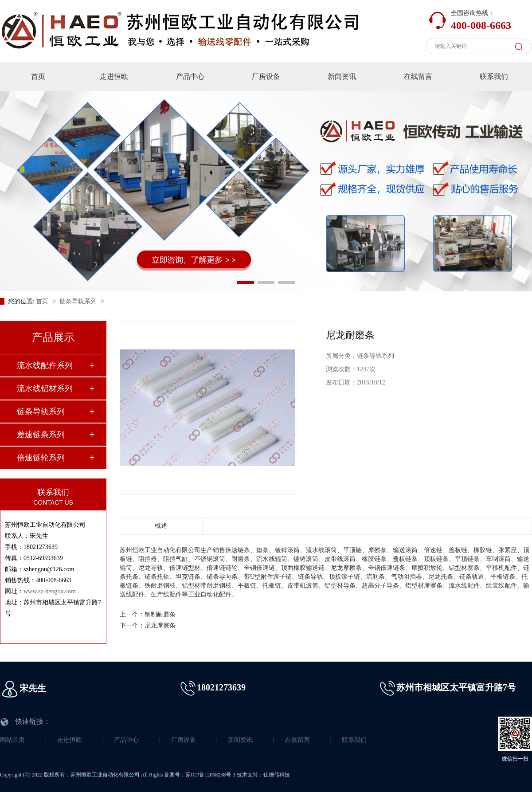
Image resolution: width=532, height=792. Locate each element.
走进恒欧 (114, 76)
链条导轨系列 (79, 301)
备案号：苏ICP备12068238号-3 (200, 775)
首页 (38, 76)
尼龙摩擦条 (160, 625)
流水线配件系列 (45, 365)
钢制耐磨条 (160, 614)
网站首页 (12, 740)
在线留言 (418, 76)
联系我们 (494, 76)
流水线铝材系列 (45, 388)
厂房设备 (266, 76)
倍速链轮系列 (41, 458)
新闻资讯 (342, 76)
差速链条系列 (41, 435)
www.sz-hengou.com (50, 591)
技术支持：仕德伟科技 (263, 775)
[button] (246, 283)
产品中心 (190, 76)
